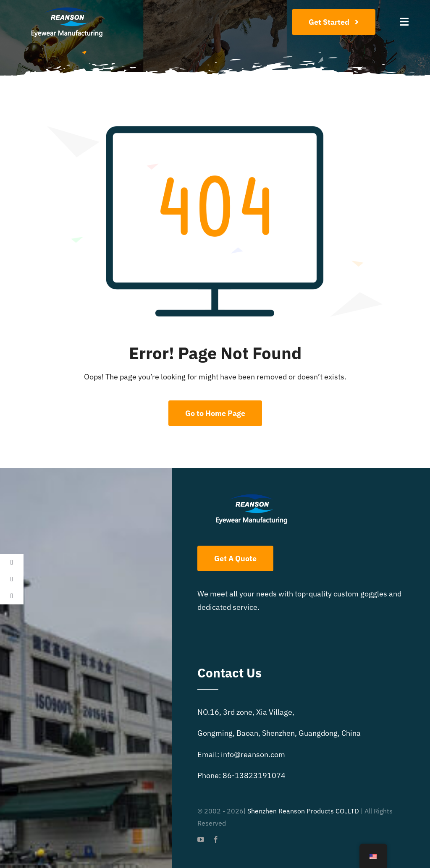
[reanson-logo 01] (66, 10)
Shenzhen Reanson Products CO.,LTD (303, 811)
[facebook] (216, 839)
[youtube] (201, 839)
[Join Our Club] (334, 22)
